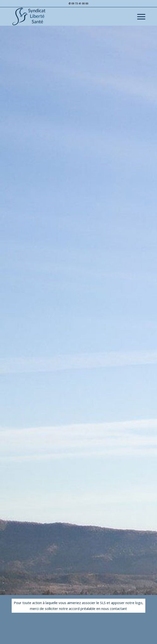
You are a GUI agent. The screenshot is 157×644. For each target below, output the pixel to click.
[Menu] (139, 16)
